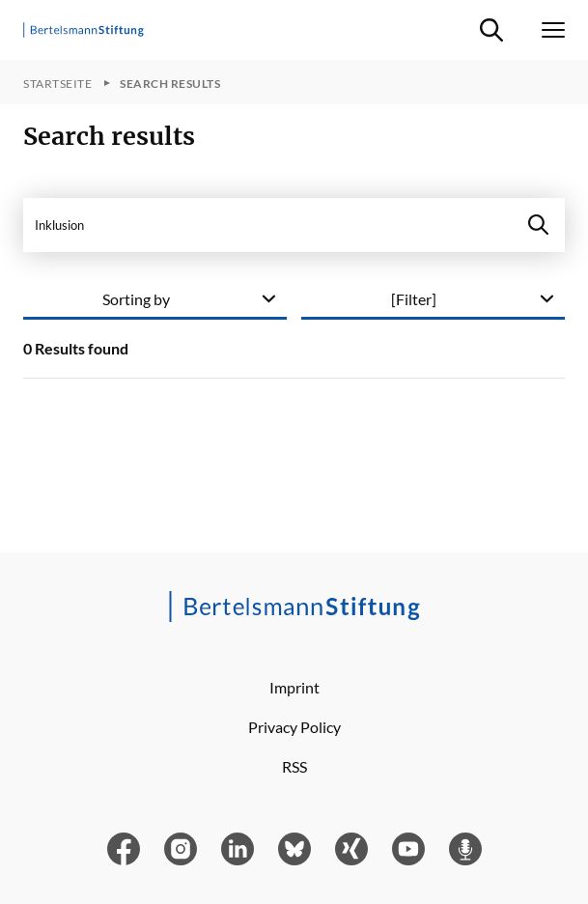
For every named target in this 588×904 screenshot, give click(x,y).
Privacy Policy (294, 727)
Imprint (294, 687)
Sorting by (136, 299)
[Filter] (414, 299)
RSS (294, 766)
